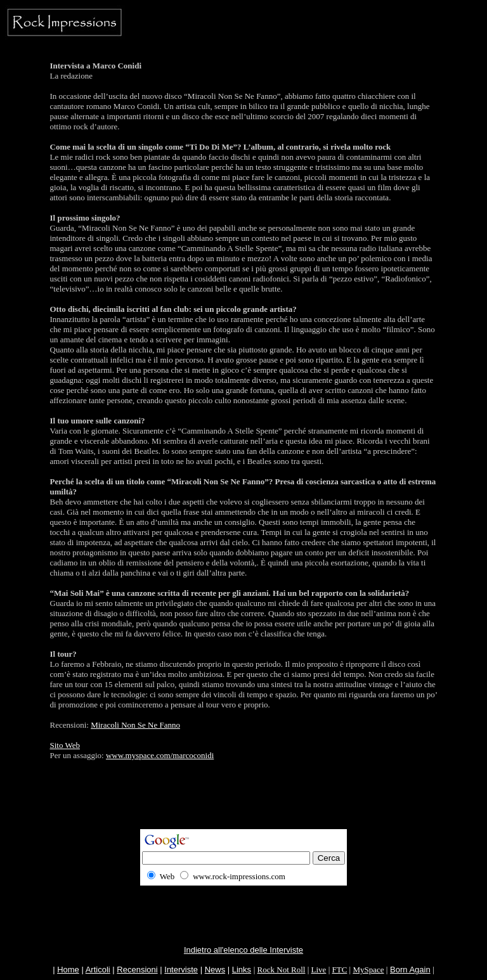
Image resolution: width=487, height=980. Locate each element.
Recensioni (137, 970)
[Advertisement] (243, 801)
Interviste (181, 970)
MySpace (368, 970)
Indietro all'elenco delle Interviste (243, 950)
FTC (339, 970)
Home (68, 970)
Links (242, 970)
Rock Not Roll (282, 970)
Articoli (98, 970)
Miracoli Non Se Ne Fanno (135, 725)
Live (319, 970)
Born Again (410, 970)
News (215, 970)
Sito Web (65, 745)
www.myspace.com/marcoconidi (160, 755)
